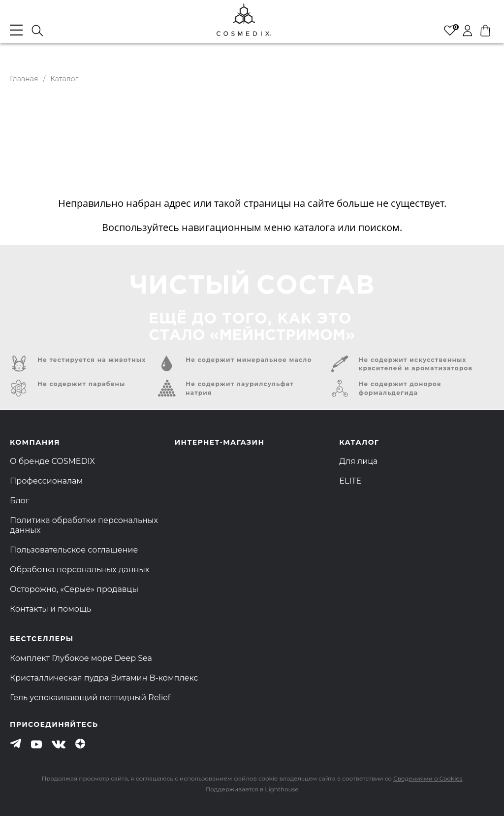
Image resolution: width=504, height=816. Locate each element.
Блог (19, 501)
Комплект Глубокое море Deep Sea (81, 658)
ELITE (350, 481)
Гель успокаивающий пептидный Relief (90, 698)
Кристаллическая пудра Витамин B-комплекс (104, 678)
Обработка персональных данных (79, 570)
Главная (24, 79)
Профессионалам (46, 481)
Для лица (358, 461)
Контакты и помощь (50, 609)
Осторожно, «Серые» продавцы (74, 589)
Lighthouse (282, 789)
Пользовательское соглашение (74, 550)
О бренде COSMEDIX (52, 461)
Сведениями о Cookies (428, 778)
